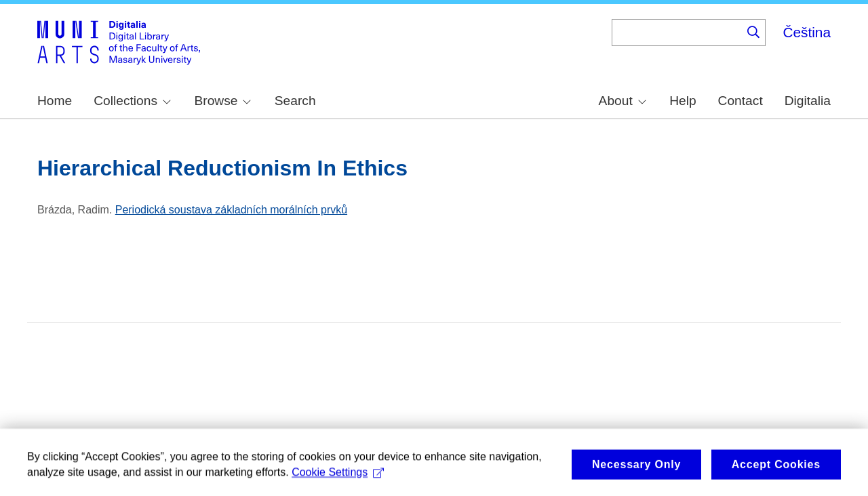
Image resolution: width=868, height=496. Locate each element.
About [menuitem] (623, 101)
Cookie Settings (338, 480)
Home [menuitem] (55, 101)
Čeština (807, 32)
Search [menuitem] (295, 101)
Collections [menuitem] (132, 101)
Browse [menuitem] (222, 101)
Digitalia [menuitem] (808, 101)
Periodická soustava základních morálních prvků (231, 210)
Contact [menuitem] (741, 101)
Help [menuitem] (683, 101)
